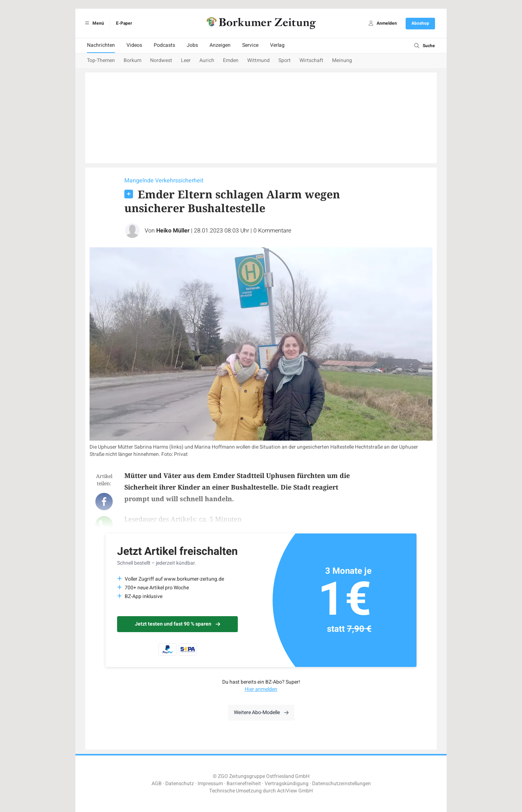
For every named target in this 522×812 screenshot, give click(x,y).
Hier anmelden (261, 689)
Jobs (192, 45)
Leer (186, 60)
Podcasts (164, 45)
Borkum (132, 60)
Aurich (207, 60)
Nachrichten (101, 45)
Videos (134, 45)
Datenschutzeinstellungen (341, 784)
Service (250, 45)
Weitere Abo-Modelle (261, 712)
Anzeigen (220, 45)
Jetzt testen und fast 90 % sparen (177, 624)
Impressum (210, 784)
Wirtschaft (311, 60)
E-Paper (124, 23)
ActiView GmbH (295, 791)
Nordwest (161, 60)
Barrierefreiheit (244, 784)
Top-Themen (101, 60)
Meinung (342, 60)
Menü (93, 23)
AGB (157, 784)
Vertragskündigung (287, 784)
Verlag (277, 45)
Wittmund (258, 60)
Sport (285, 60)
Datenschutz (180, 784)
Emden (231, 60)
